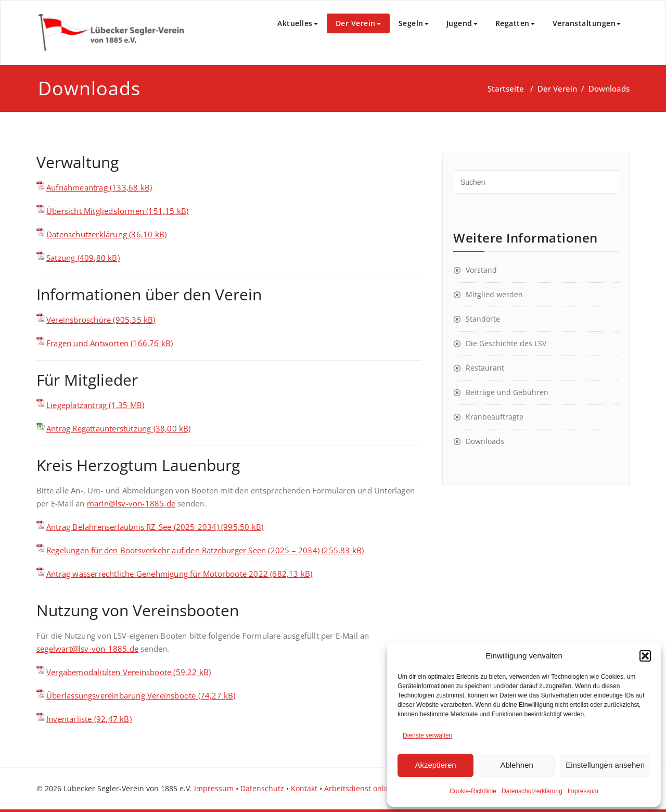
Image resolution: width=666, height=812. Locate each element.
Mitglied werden (494, 294)
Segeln (414, 23)
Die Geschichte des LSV (506, 343)
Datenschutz (262, 788)
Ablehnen (516, 765)
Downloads (485, 441)
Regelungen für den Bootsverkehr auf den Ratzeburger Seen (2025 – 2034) (183, 550)
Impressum (583, 791)
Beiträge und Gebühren (507, 392)
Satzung (61, 258)
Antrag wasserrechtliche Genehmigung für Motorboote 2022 (157, 574)
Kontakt (304, 788)
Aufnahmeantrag (77, 187)
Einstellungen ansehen (605, 765)
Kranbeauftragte (495, 417)
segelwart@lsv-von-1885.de (87, 649)
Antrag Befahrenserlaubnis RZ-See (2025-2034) (133, 527)
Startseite (506, 88)
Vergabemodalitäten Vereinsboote (109, 672)
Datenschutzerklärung (532, 791)
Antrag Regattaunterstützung (99, 428)
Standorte (483, 319)
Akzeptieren (435, 765)
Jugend (462, 23)
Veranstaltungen (587, 23)
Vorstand (481, 270)
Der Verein (358, 23)
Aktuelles (298, 23)
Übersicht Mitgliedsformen (95, 211)
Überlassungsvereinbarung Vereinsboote (121, 695)
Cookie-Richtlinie (473, 791)
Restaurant (485, 368)
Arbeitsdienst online (360, 788)
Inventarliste (69, 719)
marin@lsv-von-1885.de (131, 503)
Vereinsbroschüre (79, 320)
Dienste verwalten (427, 735)
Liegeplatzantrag (76, 405)
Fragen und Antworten (87, 343)
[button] (645, 656)
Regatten (515, 23)
